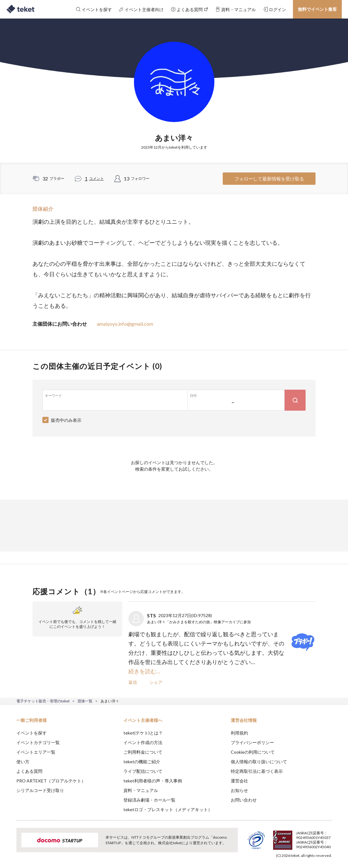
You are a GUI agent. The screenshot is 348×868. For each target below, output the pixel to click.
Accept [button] (327, 837)
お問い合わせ (244, 800)
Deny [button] (295, 837)
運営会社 (239, 781)
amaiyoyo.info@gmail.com (125, 324)
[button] (8, 845)
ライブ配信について (143, 771)
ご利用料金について (143, 752)
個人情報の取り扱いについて (259, 762)
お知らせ (239, 790)
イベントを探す (32, 733)
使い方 (23, 762)
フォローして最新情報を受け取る (269, 179)
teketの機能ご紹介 (142, 762)
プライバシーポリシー (252, 742)
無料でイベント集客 (317, 9)
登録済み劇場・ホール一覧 (149, 800)
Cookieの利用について (253, 752)
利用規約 (239, 733)
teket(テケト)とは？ (143, 733)
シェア (156, 682)
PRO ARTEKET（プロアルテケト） (51, 781)
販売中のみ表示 (66, 420)
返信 (133, 682)
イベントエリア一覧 (36, 752)
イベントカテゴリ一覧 (38, 742)
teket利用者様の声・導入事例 (153, 781)
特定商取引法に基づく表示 (257, 771)
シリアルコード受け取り (40, 790)
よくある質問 (29, 771)
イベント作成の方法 (143, 742)
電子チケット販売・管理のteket (43, 701)
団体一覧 (85, 701)
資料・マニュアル (141, 790)
